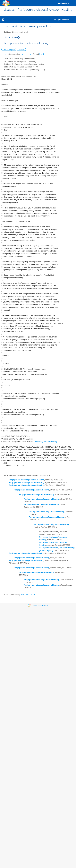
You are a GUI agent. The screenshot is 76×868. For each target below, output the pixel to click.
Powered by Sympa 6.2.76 (40, 605)
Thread (21, 49)
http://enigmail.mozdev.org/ (46, 442)
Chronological (9, 49)
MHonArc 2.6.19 (28, 595)
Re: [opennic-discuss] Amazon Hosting (26, 480)
